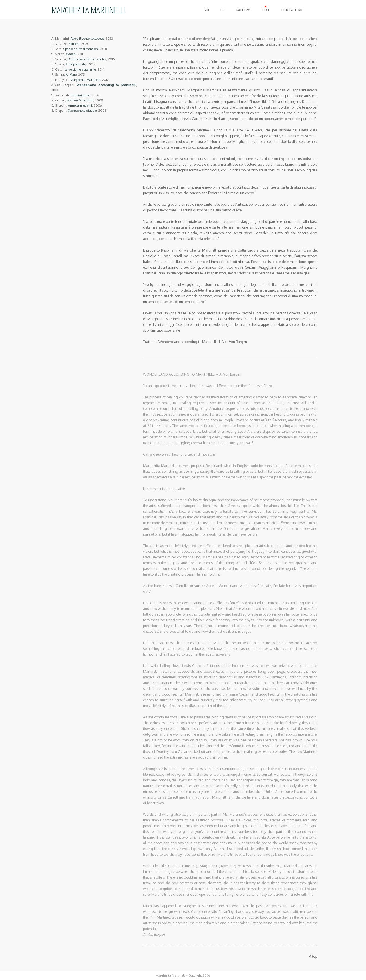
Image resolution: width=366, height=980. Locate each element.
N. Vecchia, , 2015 (83, 59)
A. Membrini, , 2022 (82, 39)
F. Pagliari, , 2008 (77, 100)
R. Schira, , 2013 (68, 75)
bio (206, 10)
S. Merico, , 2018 (68, 54)
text (266, 10)
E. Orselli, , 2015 (73, 64)
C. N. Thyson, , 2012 (80, 80)
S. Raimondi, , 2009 (75, 95)
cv (222, 10)
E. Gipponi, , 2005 (79, 111)
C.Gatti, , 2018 (79, 49)
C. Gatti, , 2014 (78, 69)
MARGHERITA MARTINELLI (88, 11)
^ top (313, 957)
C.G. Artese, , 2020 (70, 44)
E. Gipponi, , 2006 (76, 105)
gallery (243, 10)
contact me (292, 10)
